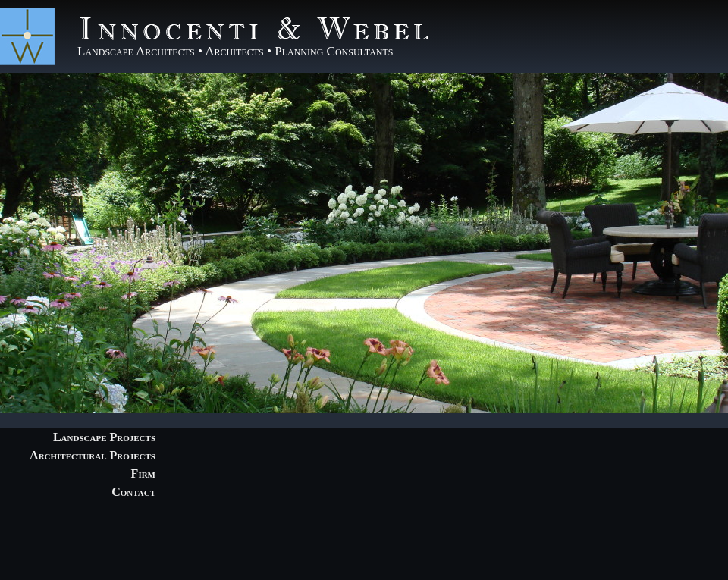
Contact (133, 492)
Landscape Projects (104, 437)
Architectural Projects (93, 455)
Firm (143, 473)
